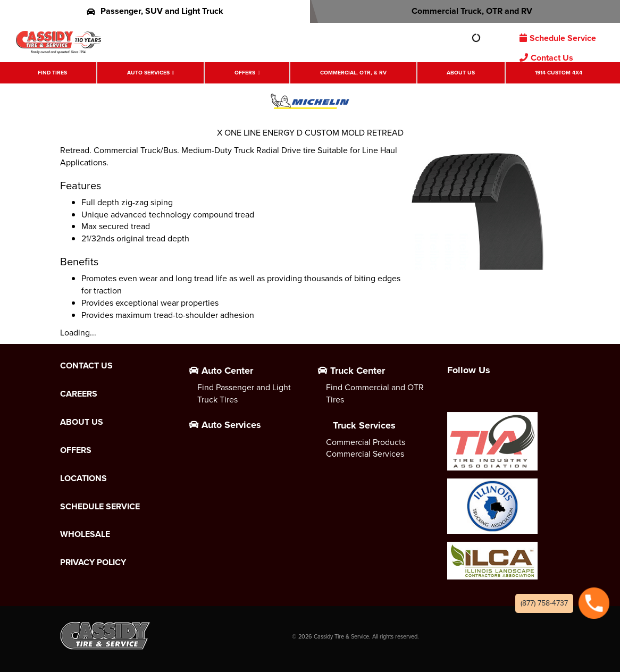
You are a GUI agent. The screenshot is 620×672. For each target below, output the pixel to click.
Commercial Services (365, 454)
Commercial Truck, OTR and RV (465, 11)
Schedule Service (558, 38)
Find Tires (52, 73)
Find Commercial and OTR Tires (375, 393)
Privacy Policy (93, 562)
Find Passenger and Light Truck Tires (244, 393)
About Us (461, 73)
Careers (79, 394)
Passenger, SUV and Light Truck (155, 11)
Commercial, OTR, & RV (353, 73)
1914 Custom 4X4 (559, 73)
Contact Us (546, 58)
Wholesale (85, 534)
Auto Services (148, 73)
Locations (83, 478)
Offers (245, 73)
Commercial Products (366, 442)
